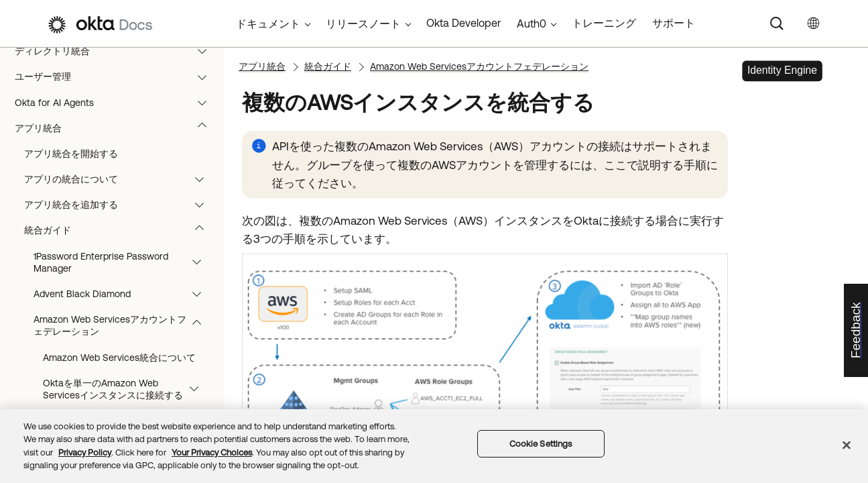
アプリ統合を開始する (71, 164)
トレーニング (604, 23)
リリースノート (363, 23)
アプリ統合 (117, 139)
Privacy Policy (85, 452)
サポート (674, 23)
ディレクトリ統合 (117, 62)
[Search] (777, 23)
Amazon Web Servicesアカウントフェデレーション (124, 336)
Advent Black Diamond (124, 305)
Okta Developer (463, 23)
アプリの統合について (120, 190)
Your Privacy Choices (212, 452)
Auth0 (532, 23)
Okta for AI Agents (117, 113)
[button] (205, 62)
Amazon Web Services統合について (119, 368)
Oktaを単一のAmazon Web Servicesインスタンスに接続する (127, 400)
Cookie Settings (541, 444)
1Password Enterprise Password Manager (124, 273)
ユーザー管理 (117, 87)
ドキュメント (268, 23)
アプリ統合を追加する (120, 215)
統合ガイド (120, 241)
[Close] (847, 445)
